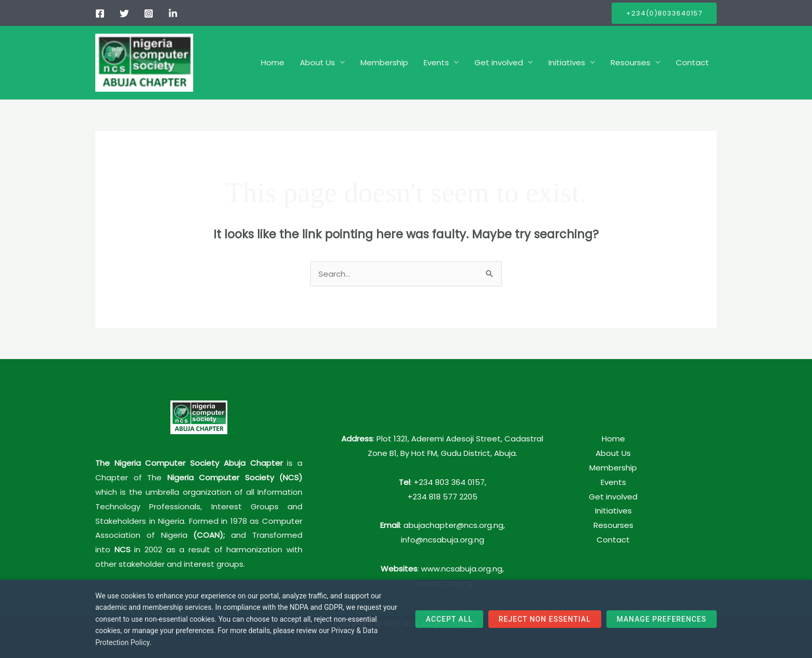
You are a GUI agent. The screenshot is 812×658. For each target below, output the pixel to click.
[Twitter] (124, 13)
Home (273, 62)
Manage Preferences (662, 623)
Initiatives (567, 62)
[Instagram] (149, 13)
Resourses (630, 62)
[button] (664, 13)
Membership (384, 62)
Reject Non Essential (545, 623)
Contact (692, 62)
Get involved (499, 62)
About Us (317, 62)
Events (436, 62)
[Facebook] (100, 13)
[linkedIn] (173, 13)
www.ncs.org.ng (443, 583)
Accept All (449, 623)
